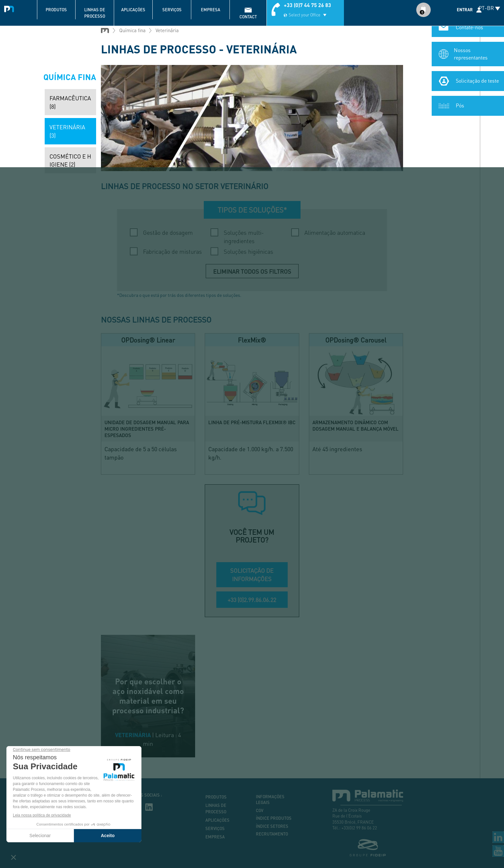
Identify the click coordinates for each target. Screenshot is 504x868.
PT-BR (486, 8)
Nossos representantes (471, 56)
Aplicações (133, 10)
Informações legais (270, 800)
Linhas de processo (95, 13)
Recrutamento (272, 834)
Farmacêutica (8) (70, 102)
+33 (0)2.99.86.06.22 (252, 600)
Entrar (465, 10)
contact (248, 17)
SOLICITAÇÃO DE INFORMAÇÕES (252, 575)
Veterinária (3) (67, 131)
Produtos (56, 10)
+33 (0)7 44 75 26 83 (307, 5)
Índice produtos (274, 818)
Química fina (132, 30)
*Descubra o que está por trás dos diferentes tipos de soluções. (179, 295)
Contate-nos (469, 29)
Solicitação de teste (477, 82)
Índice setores (272, 826)
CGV (260, 810)
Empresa (211, 10)
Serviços (172, 10)
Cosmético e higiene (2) (70, 160)
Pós (460, 107)
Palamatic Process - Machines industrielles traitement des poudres (10, 8)
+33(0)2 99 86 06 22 (359, 828)
